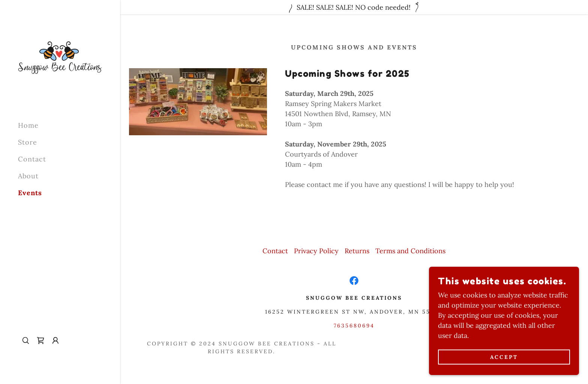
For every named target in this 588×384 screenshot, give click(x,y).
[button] (55, 341)
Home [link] (28, 125)
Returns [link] (357, 251)
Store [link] (28, 142)
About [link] (28, 176)
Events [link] (30, 193)
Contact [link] (32, 159)
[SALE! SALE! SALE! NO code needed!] (354, 7)
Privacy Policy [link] (316, 251)
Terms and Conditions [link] (410, 251)
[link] (60, 57)
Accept (504, 357)
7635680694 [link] (354, 326)
